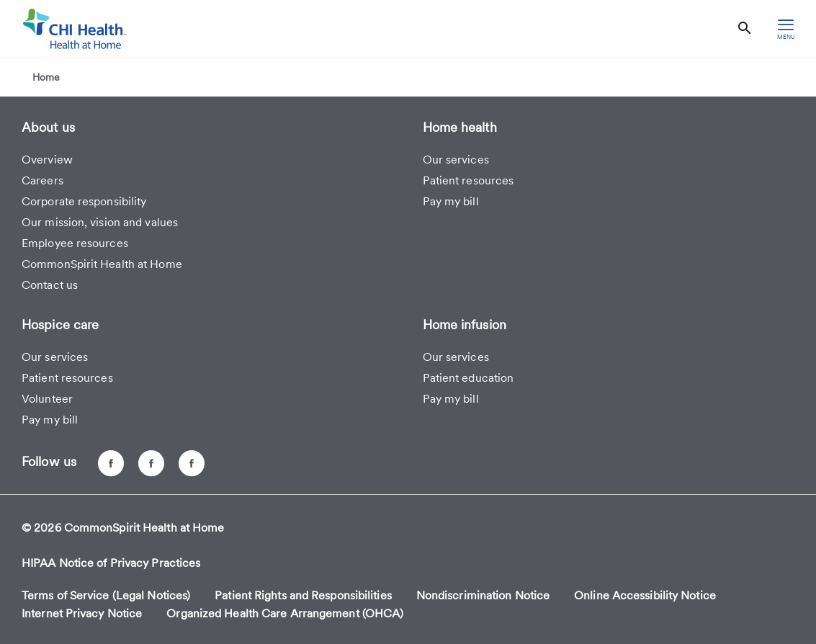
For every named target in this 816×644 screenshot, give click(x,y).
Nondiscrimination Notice (483, 595)
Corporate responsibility (84, 201)
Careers (42, 180)
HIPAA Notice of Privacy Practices (111, 563)
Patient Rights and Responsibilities (303, 595)
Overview (47, 160)
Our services (456, 160)
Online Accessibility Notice (645, 595)
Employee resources (75, 243)
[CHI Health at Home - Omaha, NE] (111, 463)
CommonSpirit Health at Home (102, 264)
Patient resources (468, 180)
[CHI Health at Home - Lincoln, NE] (151, 463)
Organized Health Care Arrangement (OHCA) (285, 613)
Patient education (468, 378)
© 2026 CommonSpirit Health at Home (123, 528)
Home (46, 77)
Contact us (50, 285)
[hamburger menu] (786, 28)
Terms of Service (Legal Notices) (106, 595)
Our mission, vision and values (100, 222)
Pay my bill (451, 201)
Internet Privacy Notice (82, 613)
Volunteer (47, 399)
